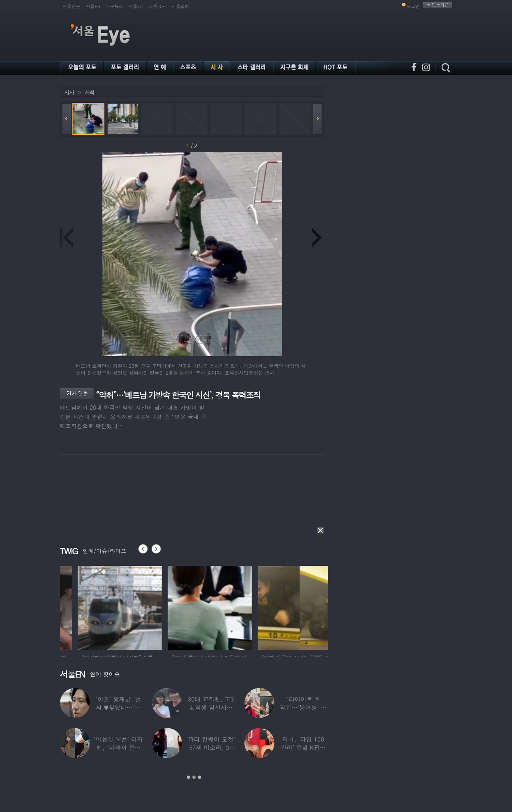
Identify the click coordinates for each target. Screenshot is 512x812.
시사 (69, 92)
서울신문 (72, 6)
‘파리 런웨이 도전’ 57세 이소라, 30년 (211, 747)
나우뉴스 (114, 6)
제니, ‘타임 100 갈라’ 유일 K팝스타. (303, 747)
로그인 (413, 6)
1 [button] (188, 777)
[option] (82, 607)
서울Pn (93, 6)
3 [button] (200, 777)
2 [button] (194, 777)
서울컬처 (180, 6)
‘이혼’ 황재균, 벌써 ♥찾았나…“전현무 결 (119, 707)
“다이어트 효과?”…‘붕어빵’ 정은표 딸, (303, 707)
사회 (90, 92)
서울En (136, 6)
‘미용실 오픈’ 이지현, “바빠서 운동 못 (118, 747)
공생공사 (157, 6)
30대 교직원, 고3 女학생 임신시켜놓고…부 (211, 707)
